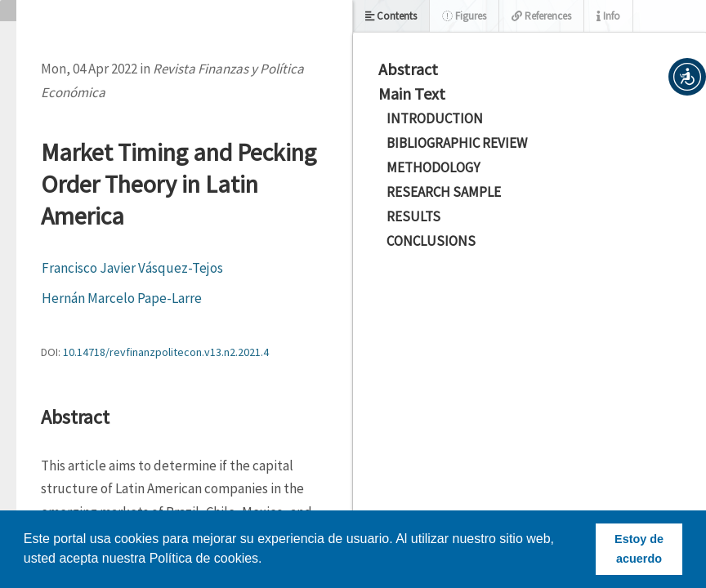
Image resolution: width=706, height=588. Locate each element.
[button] (687, 77)
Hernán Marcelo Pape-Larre (122, 298)
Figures (464, 16)
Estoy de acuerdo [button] (639, 549)
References (541, 16)
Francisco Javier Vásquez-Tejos (132, 268)
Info (608, 16)
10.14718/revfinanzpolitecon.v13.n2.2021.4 (166, 352)
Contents (391, 16)
